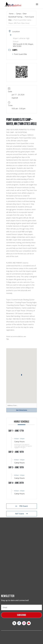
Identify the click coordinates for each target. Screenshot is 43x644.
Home (11, 14)
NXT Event (21, 514)
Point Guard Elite (20, 54)
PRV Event (22, 506)
